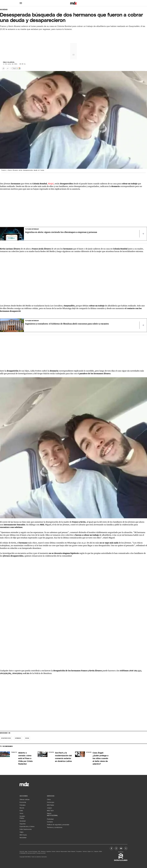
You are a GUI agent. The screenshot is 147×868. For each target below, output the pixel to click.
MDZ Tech (50, 811)
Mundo (22, 808)
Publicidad (50, 819)
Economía (23, 802)
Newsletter (23, 838)
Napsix (49, 813)
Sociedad (4, 10)
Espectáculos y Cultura (27, 827)
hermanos (18, 738)
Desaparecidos (6, 738)
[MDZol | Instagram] (116, 848)
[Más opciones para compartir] (8, 68)
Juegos (49, 808)
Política (22, 818)
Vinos (21, 813)
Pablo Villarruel (9, 62)
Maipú (51, 184)
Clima (49, 799)
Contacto (50, 822)
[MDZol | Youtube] (121, 848)
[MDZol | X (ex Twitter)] (126, 848)
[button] (21, 3)
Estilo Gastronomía (26, 829)
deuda (27, 738)
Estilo (21, 811)
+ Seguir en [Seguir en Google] (16, 68)
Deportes (23, 824)
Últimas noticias (25, 799)
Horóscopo (51, 802)
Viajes (22, 832)
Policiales (23, 805)
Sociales (22, 816)
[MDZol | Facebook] (111, 848)
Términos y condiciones (55, 827)
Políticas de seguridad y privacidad (58, 825)
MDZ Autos (23, 835)
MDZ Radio (50, 805)
